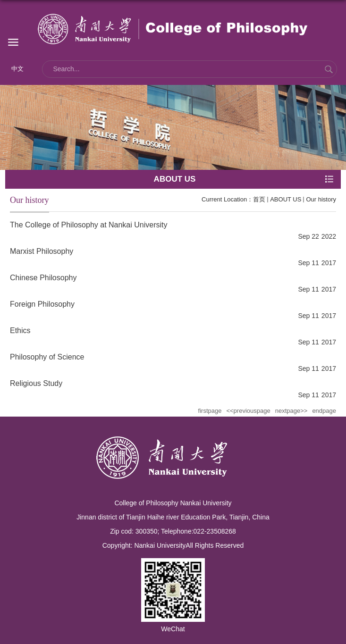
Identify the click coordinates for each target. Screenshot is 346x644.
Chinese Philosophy (43, 278)
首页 (259, 199)
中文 (17, 69)
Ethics (20, 330)
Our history (321, 199)
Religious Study (36, 383)
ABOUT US (286, 199)
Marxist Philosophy (42, 251)
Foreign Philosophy (42, 304)
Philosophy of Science (47, 357)
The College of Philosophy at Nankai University (89, 225)
